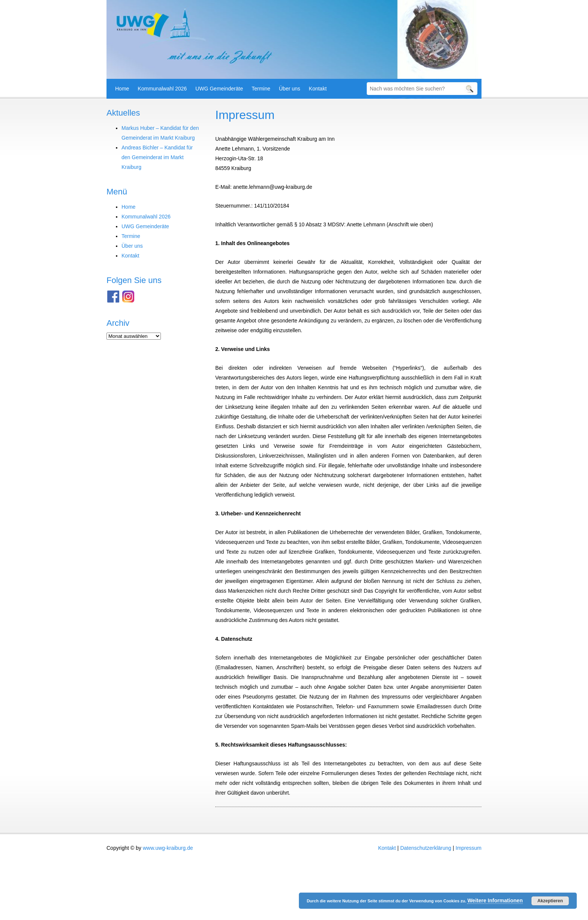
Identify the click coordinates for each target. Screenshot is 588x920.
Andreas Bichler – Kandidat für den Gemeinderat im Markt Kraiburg (157, 157)
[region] (294, 39)
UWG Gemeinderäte (219, 89)
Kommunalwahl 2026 (162, 89)
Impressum (245, 115)
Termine (261, 89)
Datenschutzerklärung (426, 848)
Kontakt (318, 89)
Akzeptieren (550, 901)
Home (122, 89)
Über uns (290, 89)
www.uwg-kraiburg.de (168, 848)
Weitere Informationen (495, 900)
